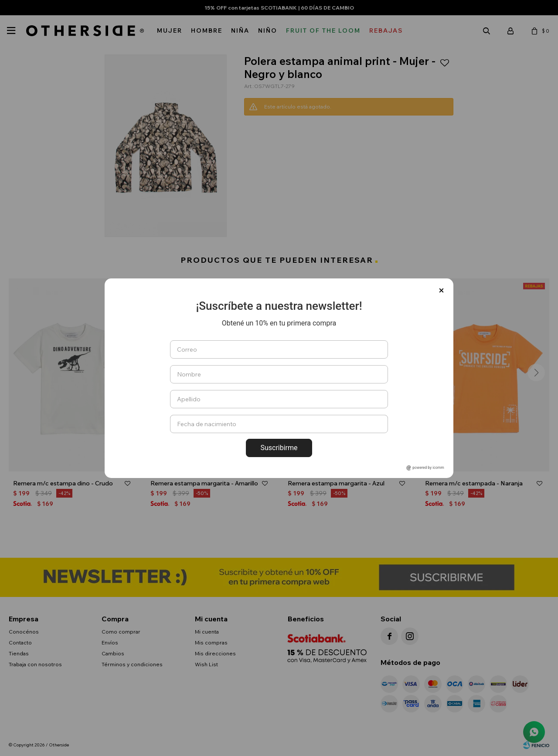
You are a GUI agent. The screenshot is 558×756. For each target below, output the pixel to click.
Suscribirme (279, 448)
